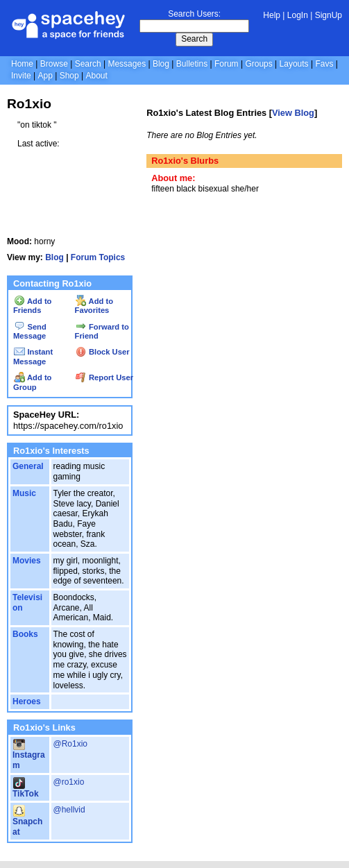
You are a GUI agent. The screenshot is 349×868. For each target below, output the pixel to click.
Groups (258, 64)
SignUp (329, 15)
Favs (324, 64)
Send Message (30, 332)
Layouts (294, 64)
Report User (104, 377)
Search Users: (194, 14)
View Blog (293, 113)
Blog (161, 64)
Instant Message (33, 357)
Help (272, 15)
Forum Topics (98, 257)
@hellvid (69, 810)
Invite (21, 76)
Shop (69, 76)
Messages (127, 64)
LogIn (298, 15)
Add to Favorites (94, 306)
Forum (227, 64)
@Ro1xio (71, 744)
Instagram (29, 755)
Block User (103, 352)
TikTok (26, 789)
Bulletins (192, 64)
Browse (54, 64)
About (96, 76)
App (45, 76)
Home (22, 64)
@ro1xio (69, 782)
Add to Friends (32, 306)
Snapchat (27, 822)
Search (194, 39)
